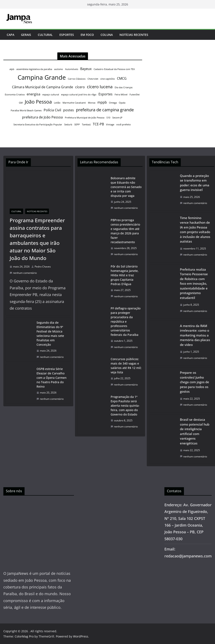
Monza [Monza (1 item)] (92, 103)
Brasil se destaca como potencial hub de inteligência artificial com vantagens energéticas (195, 431)
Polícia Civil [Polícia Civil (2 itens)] (52, 110)
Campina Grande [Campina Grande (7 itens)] (42, 77)
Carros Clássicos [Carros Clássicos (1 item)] (77, 79)
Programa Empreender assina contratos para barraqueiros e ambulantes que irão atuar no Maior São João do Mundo (37, 239)
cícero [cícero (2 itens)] (80, 87)
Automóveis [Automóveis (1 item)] (72, 69)
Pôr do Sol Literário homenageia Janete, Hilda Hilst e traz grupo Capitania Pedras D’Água (125, 275)
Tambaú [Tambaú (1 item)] (86, 125)
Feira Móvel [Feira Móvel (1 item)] (121, 95)
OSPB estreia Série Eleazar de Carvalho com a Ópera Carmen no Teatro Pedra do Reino (52, 378)
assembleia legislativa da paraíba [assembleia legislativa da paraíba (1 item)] (34, 69)
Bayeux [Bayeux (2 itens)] (86, 69)
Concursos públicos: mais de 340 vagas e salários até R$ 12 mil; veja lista (126, 366)
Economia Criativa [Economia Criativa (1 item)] (15, 95)
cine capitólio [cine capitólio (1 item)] (108, 79)
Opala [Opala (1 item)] (122, 103)
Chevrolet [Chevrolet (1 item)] (93, 79)
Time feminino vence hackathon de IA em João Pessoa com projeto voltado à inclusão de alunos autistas (195, 230)
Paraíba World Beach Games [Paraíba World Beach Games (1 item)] (26, 110)
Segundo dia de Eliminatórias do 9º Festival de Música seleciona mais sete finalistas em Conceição (50, 334)
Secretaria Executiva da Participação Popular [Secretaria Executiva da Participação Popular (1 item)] (38, 125)
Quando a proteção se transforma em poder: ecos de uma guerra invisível (195, 183)
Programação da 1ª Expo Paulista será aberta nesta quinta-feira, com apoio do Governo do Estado (125, 406)
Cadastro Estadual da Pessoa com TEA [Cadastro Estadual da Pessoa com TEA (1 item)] (114, 69)
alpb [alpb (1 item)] (12, 69)
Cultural (45, 35)
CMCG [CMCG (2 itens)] (122, 78)
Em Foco (87, 35)
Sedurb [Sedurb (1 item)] (68, 125)
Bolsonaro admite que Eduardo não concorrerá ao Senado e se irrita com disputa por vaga (126, 187)
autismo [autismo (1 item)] (59, 69)
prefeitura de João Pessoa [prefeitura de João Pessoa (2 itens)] (42, 117)
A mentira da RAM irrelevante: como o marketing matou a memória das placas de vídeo (195, 335)
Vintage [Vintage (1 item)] (110, 125)
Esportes (67, 35)
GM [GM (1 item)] (21, 103)
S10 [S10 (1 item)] (108, 118)
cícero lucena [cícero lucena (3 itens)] (100, 87)
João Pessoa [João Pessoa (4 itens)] (38, 102)
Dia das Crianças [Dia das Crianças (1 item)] (124, 87)
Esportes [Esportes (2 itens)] (106, 94)
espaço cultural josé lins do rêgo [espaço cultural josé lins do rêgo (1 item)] (79, 95)
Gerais (26, 35)
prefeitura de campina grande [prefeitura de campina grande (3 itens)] (105, 110)
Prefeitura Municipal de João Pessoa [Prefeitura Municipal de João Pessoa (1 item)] (85, 118)
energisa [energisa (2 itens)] (33, 94)
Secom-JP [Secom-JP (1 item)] (117, 118)
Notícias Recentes (134, 35)
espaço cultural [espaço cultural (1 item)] (51, 95)
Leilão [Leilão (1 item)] (57, 103)
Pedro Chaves (43, 267)
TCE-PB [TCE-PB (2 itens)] (98, 124)
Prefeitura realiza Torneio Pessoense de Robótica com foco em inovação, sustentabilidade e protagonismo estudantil (194, 284)
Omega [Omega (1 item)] (113, 103)
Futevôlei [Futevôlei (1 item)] (135, 95)
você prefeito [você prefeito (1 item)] (124, 125)
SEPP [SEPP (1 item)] (77, 125)
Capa (10, 35)
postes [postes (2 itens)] (69, 110)
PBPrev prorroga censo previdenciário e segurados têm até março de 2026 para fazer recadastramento (125, 231)
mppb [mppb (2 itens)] (102, 102)
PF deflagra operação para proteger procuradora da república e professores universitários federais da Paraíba (126, 321)
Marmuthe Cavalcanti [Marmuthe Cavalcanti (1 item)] (74, 103)
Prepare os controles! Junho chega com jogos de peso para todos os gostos (195, 382)
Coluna (107, 35)
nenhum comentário (23, 273)
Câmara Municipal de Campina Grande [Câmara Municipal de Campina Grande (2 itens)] (43, 87)
